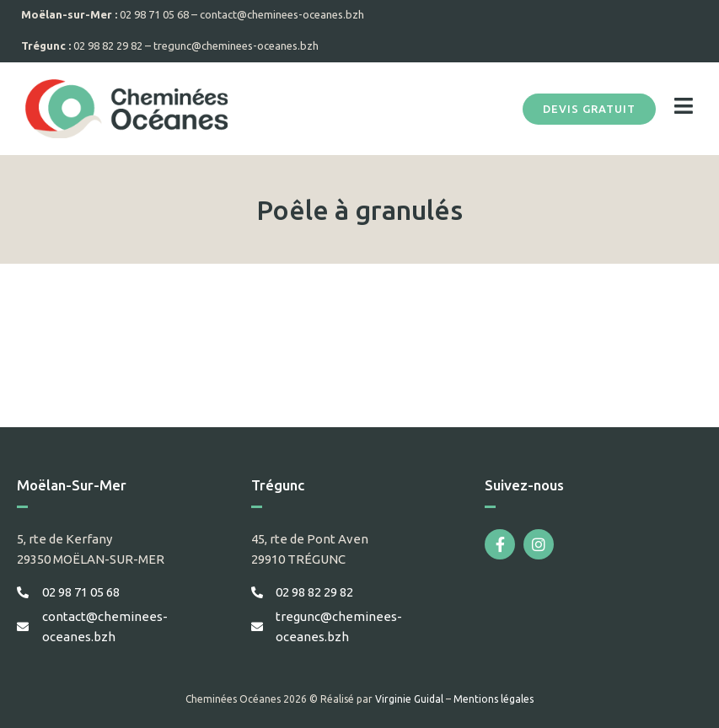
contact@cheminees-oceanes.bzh (282, 14)
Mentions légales (494, 699)
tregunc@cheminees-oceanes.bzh (236, 45)
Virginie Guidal (409, 699)
